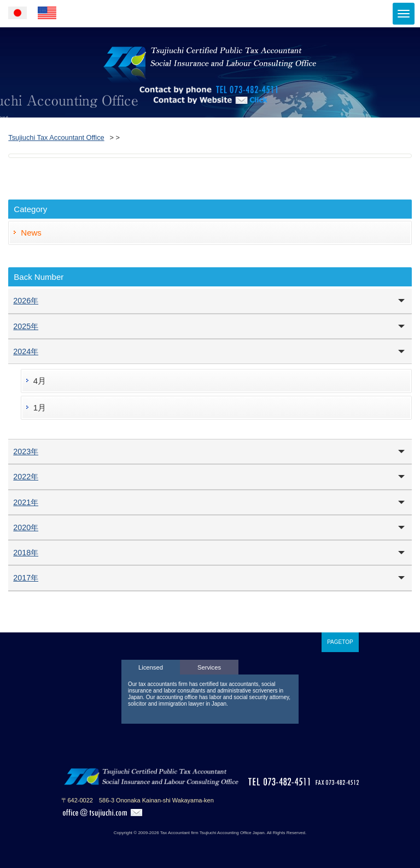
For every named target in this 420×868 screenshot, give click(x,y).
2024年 (26, 351)
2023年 (26, 451)
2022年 (26, 477)
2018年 (26, 553)
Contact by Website (210, 115)
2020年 (26, 527)
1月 (40, 407)
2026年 (26, 301)
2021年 (26, 502)
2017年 (26, 578)
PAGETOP (340, 642)
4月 (40, 381)
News (31, 233)
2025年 (26, 326)
